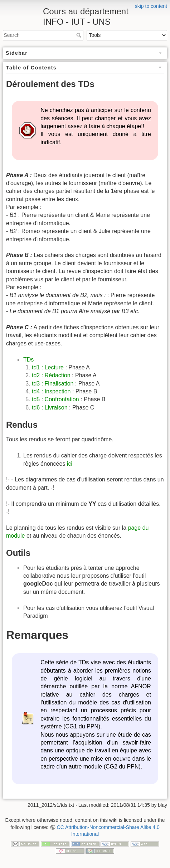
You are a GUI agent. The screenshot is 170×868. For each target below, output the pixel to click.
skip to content (151, 6)
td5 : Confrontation (55, 399)
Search (80, 35)
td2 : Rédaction (51, 375)
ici (70, 464)
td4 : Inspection (51, 391)
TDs (28, 360)
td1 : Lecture (48, 367)
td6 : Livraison (50, 408)
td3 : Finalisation (53, 384)
